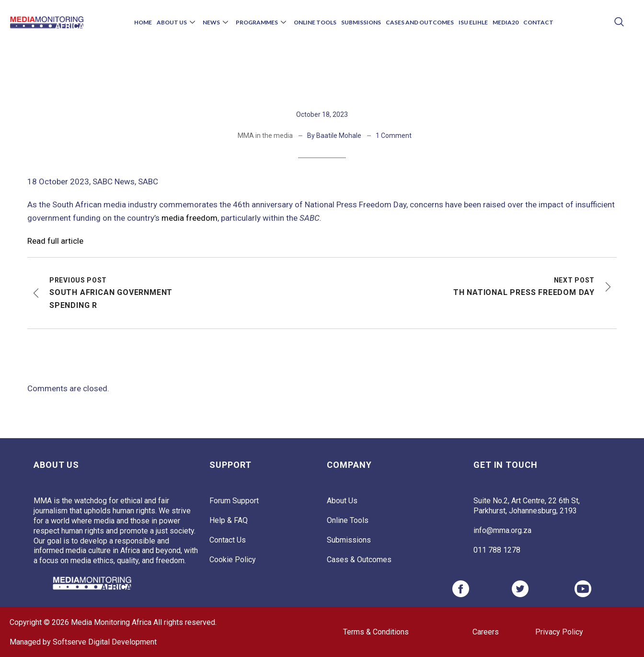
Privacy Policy (559, 632)
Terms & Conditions (376, 632)
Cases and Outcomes (420, 22)
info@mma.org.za (502, 530)
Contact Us (228, 540)
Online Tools (315, 22)
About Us (176, 23)
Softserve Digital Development (105, 642)
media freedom (190, 218)
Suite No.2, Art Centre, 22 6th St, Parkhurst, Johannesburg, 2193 (527, 506)
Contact (538, 22)
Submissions (361, 22)
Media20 (506, 22)
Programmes (261, 23)
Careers (486, 632)
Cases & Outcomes (359, 560)
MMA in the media (265, 136)
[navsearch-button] (619, 23)
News (215, 23)
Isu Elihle (473, 22)
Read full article (55, 241)
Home (143, 22)
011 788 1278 (497, 550)
